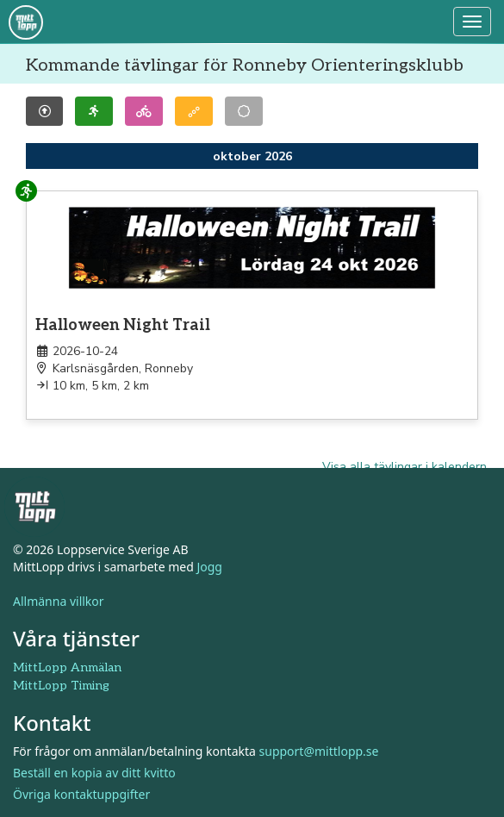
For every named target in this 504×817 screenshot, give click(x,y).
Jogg (209, 567)
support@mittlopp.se (319, 751)
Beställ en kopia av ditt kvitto (94, 773)
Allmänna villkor (59, 601)
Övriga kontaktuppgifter (81, 794)
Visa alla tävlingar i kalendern (404, 467)
